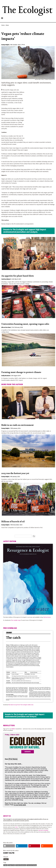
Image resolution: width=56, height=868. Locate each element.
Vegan (6, 865)
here (17, 827)
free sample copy (16, 620)
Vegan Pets (11, 865)
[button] (9, 846)
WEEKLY (13, 729)
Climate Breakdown (21, 865)
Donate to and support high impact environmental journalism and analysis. (25, 231)
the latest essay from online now (21, 705)
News (7, 25)
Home (3, 25)
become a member (43, 830)
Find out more (47, 617)
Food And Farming (32, 865)
